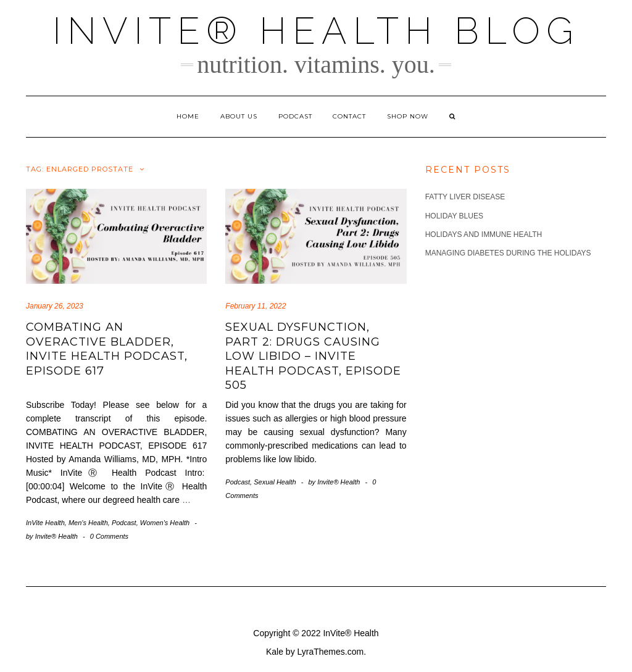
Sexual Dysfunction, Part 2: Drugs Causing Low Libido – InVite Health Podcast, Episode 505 (313, 356)
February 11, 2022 (256, 306)
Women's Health (165, 523)
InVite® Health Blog (316, 31)
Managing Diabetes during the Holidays (508, 253)
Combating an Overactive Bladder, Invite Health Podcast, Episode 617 (107, 349)
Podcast (295, 116)
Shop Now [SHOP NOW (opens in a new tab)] (408, 116)
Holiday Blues (454, 216)
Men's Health (88, 523)
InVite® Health (351, 633)
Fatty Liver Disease (465, 197)
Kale (275, 652)
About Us (239, 116)
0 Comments (109, 536)
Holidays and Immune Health (484, 234)
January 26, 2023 (55, 306)
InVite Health (45, 523)
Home (188, 116)
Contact (349, 116)
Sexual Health (275, 482)
